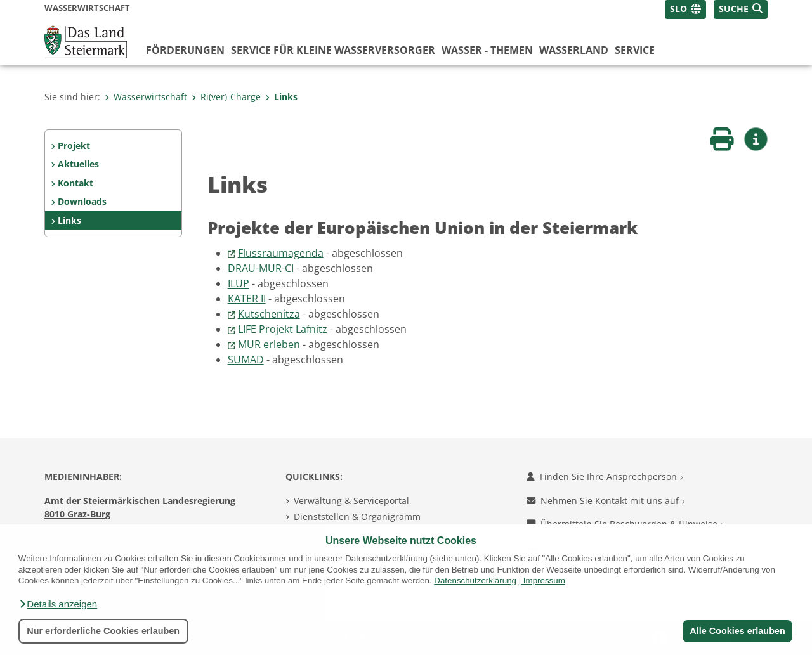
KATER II (247, 299)
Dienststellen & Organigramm (357, 516)
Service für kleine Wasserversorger (333, 50)
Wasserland (574, 50)
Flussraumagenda (281, 253)
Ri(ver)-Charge (226, 97)
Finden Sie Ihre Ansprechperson (605, 477)
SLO (678, 9)
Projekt (74, 146)
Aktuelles (78, 164)
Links (281, 97)
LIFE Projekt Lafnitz (283, 329)
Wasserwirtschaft (146, 97)
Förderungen (185, 50)
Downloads (82, 201)
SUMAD (246, 360)
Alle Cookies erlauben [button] (737, 631)
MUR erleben (269, 344)
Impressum (544, 580)
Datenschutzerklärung (475, 580)
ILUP (239, 283)
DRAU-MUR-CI (261, 268)
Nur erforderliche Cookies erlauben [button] (103, 631)
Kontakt (75, 183)
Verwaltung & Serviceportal (351, 501)
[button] (58, 604)
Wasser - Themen (487, 50)
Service (635, 50)
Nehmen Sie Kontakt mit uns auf (606, 501)
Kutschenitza (269, 314)
